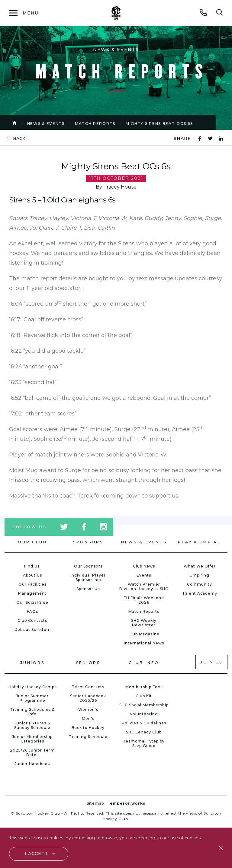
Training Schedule (88, 737)
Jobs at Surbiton (32, 630)
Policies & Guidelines (144, 723)
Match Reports (95, 124)
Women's (88, 709)
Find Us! (32, 566)
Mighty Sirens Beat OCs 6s (159, 124)
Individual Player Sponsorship (88, 577)
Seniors (88, 663)
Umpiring (200, 575)
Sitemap (95, 803)
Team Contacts (88, 687)
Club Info (144, 663)
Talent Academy (200, 593)
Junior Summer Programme (32, 698)
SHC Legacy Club (144, 732)
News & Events (46, 124)
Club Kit (144, 696)
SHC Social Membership (144, 705)
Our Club (32, 542)
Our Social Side (32, 602)
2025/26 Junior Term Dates (32, 752)
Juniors (32, 663)
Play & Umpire (200, 542)
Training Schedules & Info (32, 712)
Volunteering (144, 714)
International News (144, 643)
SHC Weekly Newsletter (144, 623)
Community (200, 584)
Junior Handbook (32, 764)
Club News (144, 566)
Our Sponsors (88, 566)
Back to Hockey (88, 728)
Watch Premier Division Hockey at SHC (144, 587)
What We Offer (200, 566)
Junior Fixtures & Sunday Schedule (32, 725)
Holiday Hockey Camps (32, 687)
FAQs (32, 611)
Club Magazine (144, 634)
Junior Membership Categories (32, 739)
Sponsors (88, 542)
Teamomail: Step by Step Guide (144, 743)
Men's (88, 719)
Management (32, 593)
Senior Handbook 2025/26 (88, 698)
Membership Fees (144, 687)
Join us (211, 662)
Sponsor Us (88, 589)
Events (144, 575)
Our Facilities (32, 584)
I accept (36, 854)
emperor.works (128, 803)
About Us (32, 575)
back (19, 139)
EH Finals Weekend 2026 (144, 600)
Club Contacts (32, 620)
